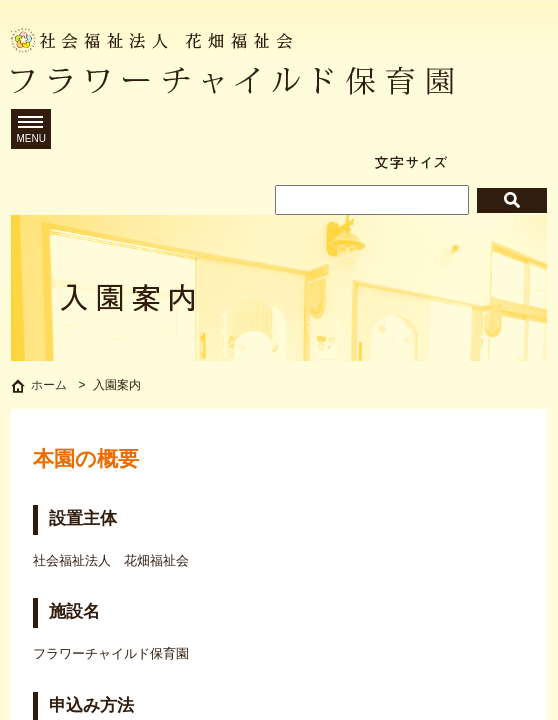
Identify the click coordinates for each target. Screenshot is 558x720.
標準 (477, 162)
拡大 (527, 162)
